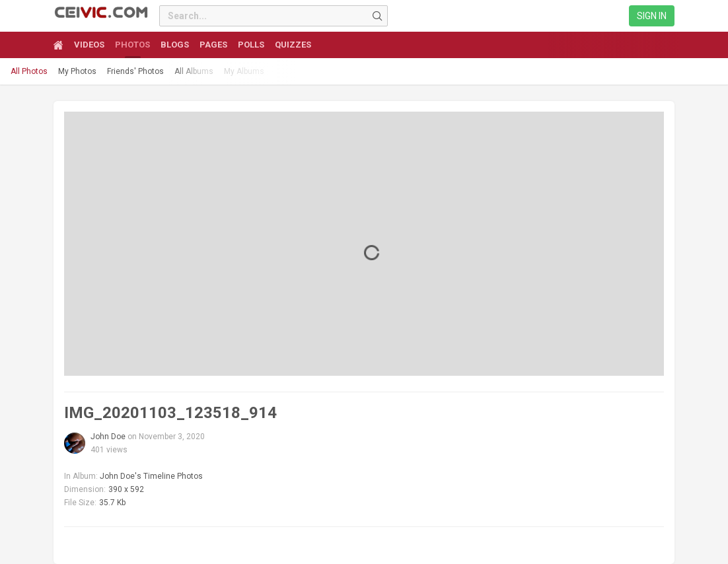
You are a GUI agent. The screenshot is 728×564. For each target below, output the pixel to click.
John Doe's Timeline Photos (151, 476)
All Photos (29, 71)
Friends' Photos (135, 71)
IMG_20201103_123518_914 (170, 413)
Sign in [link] (652, 16)
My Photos (77, 71)
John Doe (108, 437)
